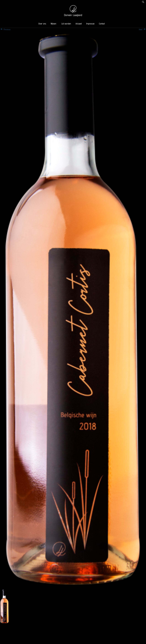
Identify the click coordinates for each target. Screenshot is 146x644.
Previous (5, 29)
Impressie (90, 24)
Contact (102, 24)
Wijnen (53, 24)
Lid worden (66, 24)
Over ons (42, 24)
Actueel (79, 24)
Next (142, 29)
